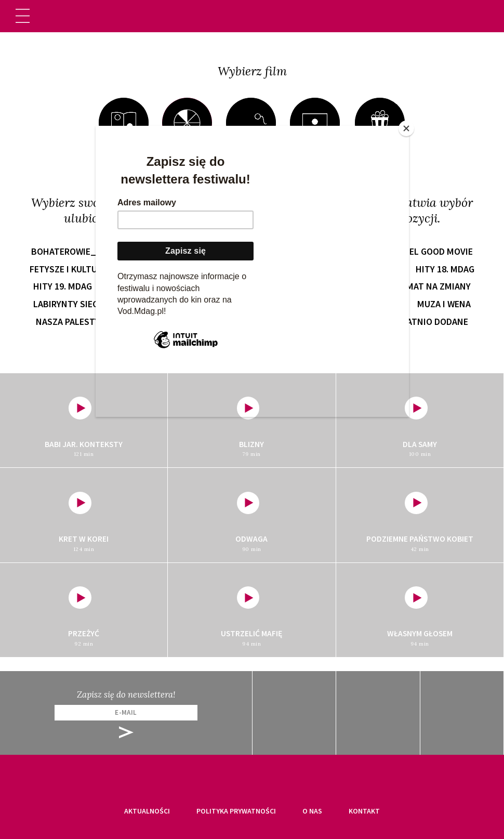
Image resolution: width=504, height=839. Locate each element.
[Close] (406, 128)
